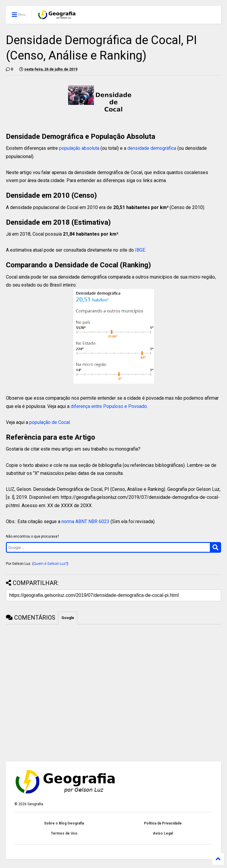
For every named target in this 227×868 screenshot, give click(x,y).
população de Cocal (50, 422)
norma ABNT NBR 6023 (85, 521)
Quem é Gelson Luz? (50, 564)
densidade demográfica (152, 148)
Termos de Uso (64, 833)
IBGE (140, 250)
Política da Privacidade (163, 823)
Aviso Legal (163, 833)
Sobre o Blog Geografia (64, 823)
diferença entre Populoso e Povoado (109, 406)
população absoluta (79, 148)
